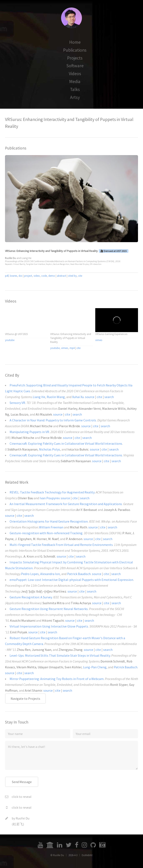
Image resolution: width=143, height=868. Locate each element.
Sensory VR (17, 403)
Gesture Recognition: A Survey (31, 597)
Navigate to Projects (25, 699)
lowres (13, 276)
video (37, 276)
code (44, 276)
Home (75, 42)
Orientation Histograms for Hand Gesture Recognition (49, 521)
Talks (75, 89)
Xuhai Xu (78, 397)
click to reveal (22, 797)
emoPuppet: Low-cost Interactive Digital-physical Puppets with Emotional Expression (71, 580)
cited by (72, 276)
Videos (75, 74)
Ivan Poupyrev (50, 498)
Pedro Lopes (30, 574)
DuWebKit (87, 855)
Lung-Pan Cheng (95, 667)
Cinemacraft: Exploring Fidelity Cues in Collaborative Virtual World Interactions (66, 443)
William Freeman (51, 527)
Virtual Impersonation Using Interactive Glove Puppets (49, 626)
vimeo (65, 348)
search (109, 397)
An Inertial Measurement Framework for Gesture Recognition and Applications (66, 504)
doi (20, 276)
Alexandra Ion (50, 574)
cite (80, 276)
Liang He (26, 258)
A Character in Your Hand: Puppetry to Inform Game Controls (53, 420)
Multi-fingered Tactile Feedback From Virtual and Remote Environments (61, 545)
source (90, 397)
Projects (75, 58)
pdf (7, 276)
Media (75, 82)
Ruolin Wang (56, 397)
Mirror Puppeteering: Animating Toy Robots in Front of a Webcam (57, 679)
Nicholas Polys (50, 449)
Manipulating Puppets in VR (29, 432)
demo (52, 276)
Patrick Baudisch (79, 574)
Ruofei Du (23, 818)
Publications (75, 50)
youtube (10, 340)
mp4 (72, 348)
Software (75, 66)
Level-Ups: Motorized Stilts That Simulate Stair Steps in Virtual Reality (60, 655)
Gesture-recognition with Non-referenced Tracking (46, 533)
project (28, 276)
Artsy (75, 97)
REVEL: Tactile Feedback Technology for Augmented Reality (52, 492)
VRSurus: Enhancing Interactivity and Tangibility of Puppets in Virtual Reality (51, 251)
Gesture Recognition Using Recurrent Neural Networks (49, 609)
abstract (61, 276)
